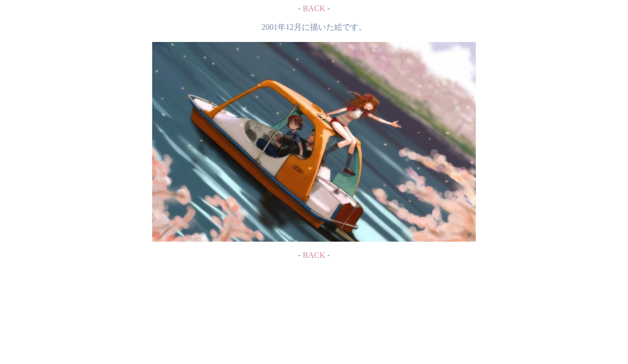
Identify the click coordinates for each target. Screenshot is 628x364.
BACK (314, 8)
